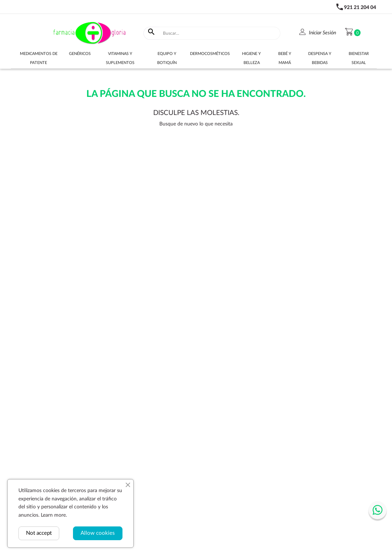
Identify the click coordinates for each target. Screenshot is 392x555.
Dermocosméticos (210, 54)
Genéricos (80, 54)
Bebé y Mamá (285, 58)
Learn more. (54, 515)
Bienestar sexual (359, 58)
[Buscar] (220, 33)
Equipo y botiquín (167, 58)
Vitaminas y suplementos (120, 58)
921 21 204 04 (360, 8)
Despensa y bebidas (320, 58)
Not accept (39, 533)
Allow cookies (98, 533)
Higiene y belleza (251, 58)
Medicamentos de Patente (39, 58)
